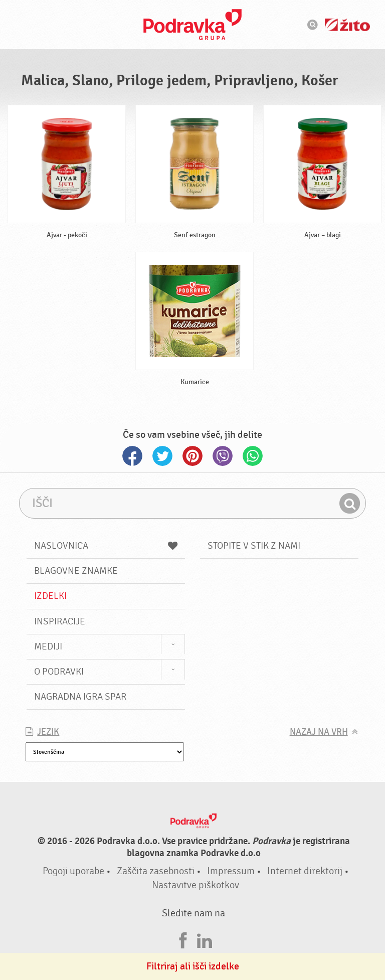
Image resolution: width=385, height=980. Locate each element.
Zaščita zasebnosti (156, 871)
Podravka (192, 25)
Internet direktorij (305, 871)
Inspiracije (60, 621)
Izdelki (50, 596)
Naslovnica (106, 546)
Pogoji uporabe (73, 871)
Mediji (48, 646)
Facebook (132, 456)
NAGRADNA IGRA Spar (80, 697)
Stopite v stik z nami (254, 546)
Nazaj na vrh (319, 732)
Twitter (162, 456)
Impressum (231, 871)
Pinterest (192, 456)
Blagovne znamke (76, 571)
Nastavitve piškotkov (196, 885)
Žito (347, 25)
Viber (223, 456)
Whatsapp (253, 456)
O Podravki (59, 672)
